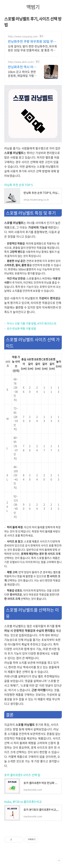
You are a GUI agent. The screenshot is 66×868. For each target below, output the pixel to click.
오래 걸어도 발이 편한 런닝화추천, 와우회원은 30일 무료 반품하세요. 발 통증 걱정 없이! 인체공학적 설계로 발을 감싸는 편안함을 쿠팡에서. (33, 48)
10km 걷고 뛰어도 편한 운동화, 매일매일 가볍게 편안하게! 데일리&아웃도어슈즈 (22, 74)
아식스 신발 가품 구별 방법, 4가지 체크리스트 (32, 323)
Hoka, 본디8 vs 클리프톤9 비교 (23, 802)
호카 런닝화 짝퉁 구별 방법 (21, 329)
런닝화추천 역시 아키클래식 (22, 67)
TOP (59, 861)
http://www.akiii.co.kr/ (21, 62)
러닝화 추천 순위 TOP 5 (18, 185)
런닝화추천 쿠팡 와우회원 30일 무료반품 (32, 41)
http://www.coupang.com (23, 36)
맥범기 (33, 7)
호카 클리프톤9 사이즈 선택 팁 (22, 775)
